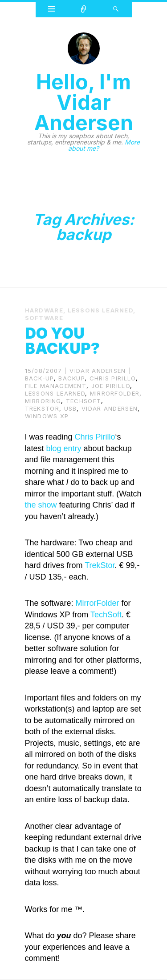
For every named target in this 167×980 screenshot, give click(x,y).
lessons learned (55, 393)
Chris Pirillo (113, 378)
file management (56, 386)
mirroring (43, 401)
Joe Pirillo (111, 386)
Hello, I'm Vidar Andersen (84, 102)
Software (44, 318)
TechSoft (83, 401)
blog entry (64, 448)
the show (41, 505)
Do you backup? (62, 341)
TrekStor (42, 408)
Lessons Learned (101, 310)
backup (71, 378)
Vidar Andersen (98, 371)
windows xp (47, 416)
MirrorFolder (115, 393)
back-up (39, 378)
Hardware (44, 310)
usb (71, 408)
